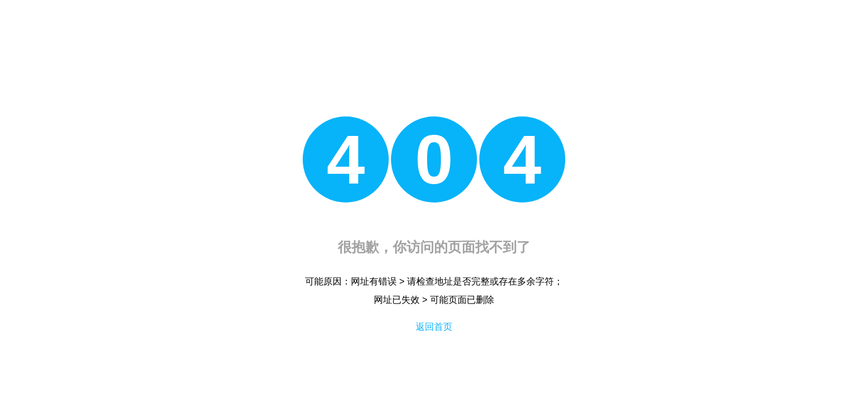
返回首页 (434, 327)
